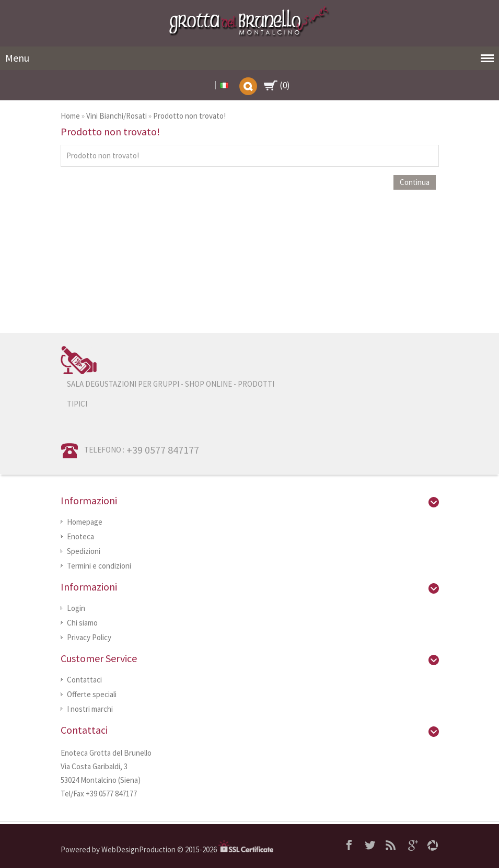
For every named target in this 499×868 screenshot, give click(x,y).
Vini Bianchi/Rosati (117, 116)
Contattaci (84, 680)
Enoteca (80, 536)
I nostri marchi (90, 709)
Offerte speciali (92, 694)
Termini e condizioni (99, 566)
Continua (415, 182)
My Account (209, 85)
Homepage (85, 522)
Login (76, 608)
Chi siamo (82, 623)
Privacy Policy (89, 637)
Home (70, 116)
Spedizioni (84, 551)
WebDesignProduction (139, 849)
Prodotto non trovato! (189, 116)
